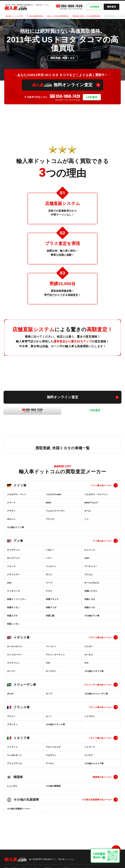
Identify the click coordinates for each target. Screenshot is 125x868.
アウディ (11, 511)
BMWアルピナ (91, 503)
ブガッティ (12, 724)
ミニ (87, 519)
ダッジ (49, 574)
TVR (48, 663)
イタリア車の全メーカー (100, 738)
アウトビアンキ (14, 763)
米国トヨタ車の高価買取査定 (58, 16)
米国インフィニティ (17, 599)
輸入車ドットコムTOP (14, 16)
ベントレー (51, 646)
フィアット (12, 747)
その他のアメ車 (92, 616)
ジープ (49, 583)
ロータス (89, 655)
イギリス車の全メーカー (100, 637)
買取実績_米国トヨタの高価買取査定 (87, 16)
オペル (88, 511)
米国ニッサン (13, 624)
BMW (48, 503)
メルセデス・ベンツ (17, 494)
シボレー (50, 550)
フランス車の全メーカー (100, 707)
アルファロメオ (53, 747)
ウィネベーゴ (13, 591)
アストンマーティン (55, 655)
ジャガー (89, 646)
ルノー (49, 716)
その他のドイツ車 (15, 527)
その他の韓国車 (53, 786)
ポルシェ (11, 519)
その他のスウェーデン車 (96, 694)
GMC (87, 558)
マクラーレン (13, 663)
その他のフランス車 (55, 724)
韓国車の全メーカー (103, 777)
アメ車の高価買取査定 (35, 16)
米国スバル (90, 607)
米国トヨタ (90, 599)
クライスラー (13, 574)
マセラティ (51, 755)
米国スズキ (12, 616)
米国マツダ (51, 607)
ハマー (49, 558)
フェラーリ (90, 747)
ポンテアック (13, 558)
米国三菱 (50, 616)
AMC (9, 583)
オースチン (51, 671)
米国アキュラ (52, 599)
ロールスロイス (14, 646)
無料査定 (112, 7)
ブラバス (50, 519)
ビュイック (90, 550)
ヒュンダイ (12, 786)
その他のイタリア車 (94, 763)
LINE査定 (94, 7)
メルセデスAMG (54, 494)
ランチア (89, 755)
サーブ (49, 694)
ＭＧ (87, 663)
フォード (11, 566)
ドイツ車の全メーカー (101, 485)
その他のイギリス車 (94, 671)
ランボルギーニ (14, 755)
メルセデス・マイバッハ (96, 494)
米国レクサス (91, 591)
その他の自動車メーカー (19, 809)
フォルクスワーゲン (55, 511)
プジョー (11, 716)
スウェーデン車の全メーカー (98, 685)
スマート (11, 503)
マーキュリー (91, 566)
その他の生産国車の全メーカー (97, 800)
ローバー (11, 671)
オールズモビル (92, 583)
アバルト (50, 763)
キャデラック (13, 550)
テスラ (49, 591)
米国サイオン (13, 607)
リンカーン (51, 566)
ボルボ (10, 694)
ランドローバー (14, 655)
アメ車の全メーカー (103, 541)
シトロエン (90, 716)
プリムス (89, 574)
